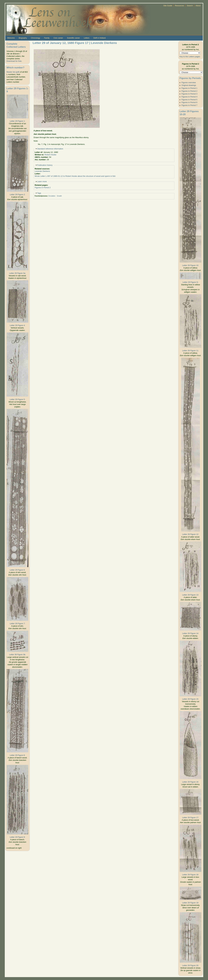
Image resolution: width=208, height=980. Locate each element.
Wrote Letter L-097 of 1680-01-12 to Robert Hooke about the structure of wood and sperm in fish (75, 176)
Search (190, 6)
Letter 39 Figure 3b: (17, 655)
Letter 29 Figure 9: (17, 837)
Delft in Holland (100, 38)
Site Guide (168, 6)
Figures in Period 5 (189, 100)
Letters (87, 38)
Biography (23, 38)
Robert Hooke (50, 155)
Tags (39, 193)
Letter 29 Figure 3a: (17, 273)
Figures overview (189, 83)
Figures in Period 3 (189, 94)
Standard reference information (50, 149)
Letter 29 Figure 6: (17, 570)
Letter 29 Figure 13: (191, 595)
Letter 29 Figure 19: (191, 903)
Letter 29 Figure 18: (191, 875)
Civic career (58, 38)
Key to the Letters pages (190, 57)
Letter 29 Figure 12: (191, 534)
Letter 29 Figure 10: (191, 265)
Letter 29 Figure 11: (191, 351)
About (198, 6)
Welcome (11, 38)
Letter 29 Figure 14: (191, 633)
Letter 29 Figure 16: (191, 782)
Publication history (45, 165)
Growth (59, 196)
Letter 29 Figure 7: (17, 624)
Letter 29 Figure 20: (191, 965)
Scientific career (73, 38)
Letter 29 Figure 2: (17, 195)
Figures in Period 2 (43, 188)
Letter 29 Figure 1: (17, 121)
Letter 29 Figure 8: (17, 755)
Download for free (14, 61)
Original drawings (189, 85)
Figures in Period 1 (189, 88)
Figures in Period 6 (189, 102)
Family (47, 38)
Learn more (42, 181)
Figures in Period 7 (189, 105)
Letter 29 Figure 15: (191, 699)
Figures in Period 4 (189, 97)
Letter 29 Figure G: (191, 282)
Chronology (36, 38)
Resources (179, 6)
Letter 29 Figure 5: (17, 399)
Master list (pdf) (13, 72)
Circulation (52, 196)
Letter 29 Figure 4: (17, 325)
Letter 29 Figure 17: (191, 818)
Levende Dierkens (42, 171)
